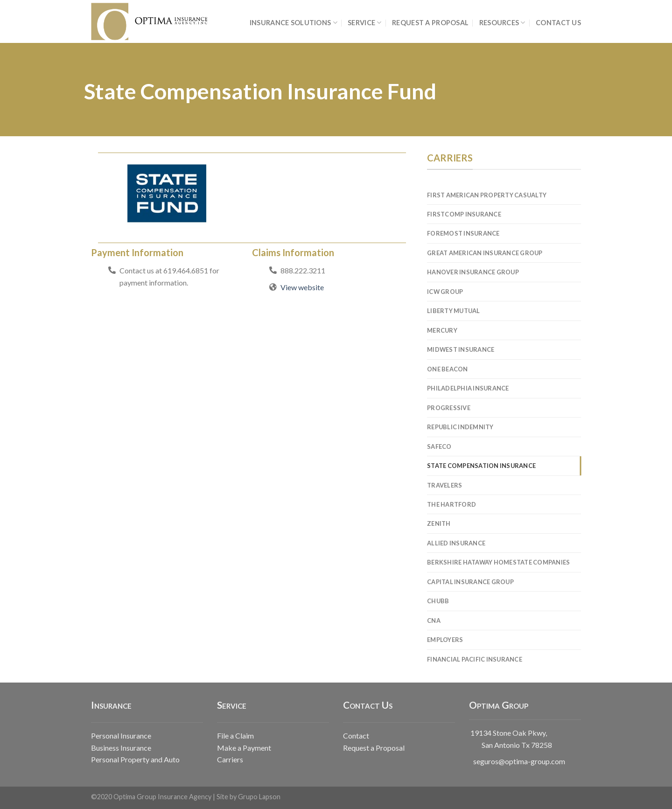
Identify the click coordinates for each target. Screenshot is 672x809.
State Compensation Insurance (481, 466)
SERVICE (365, 23)
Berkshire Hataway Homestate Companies (498, 562)
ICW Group (445, 292)
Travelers (444, 485)
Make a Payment (244, 748)
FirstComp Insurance (464, 214)
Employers (445, 640)
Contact (356, 736)
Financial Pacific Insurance (475, 659)
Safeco (439, 446)
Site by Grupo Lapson (248, 797)
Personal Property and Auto (135, 759)
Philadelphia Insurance (468, 388)
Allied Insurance (456, 543)
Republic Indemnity (460, 427)
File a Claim (235, 736)
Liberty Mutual (454, 311)
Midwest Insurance (461, 349)
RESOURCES (502, 23)
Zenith (439, 523)
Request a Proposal (374, 748)
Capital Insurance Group (470, 582)
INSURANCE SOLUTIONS (294, 23)
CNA (434, 621)
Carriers (230, 759)
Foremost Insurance (463, 233)
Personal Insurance (121, 736)
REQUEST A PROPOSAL (430, 23)
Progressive (449, 408)
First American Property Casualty (487, 195)
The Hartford (451, 504)
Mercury (442, 330)
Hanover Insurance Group (473, 272)
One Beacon (448, 369)
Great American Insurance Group (485, 253)
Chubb (438, 601)
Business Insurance (121, 748)
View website (302, 287)
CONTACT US (558, 23)
